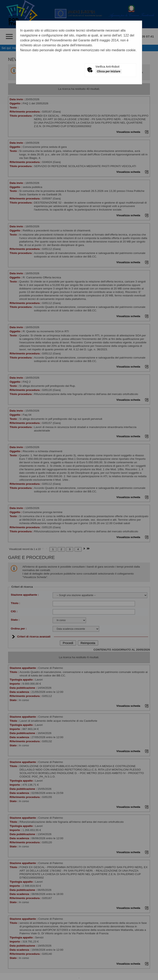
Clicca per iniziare (109, 71)
